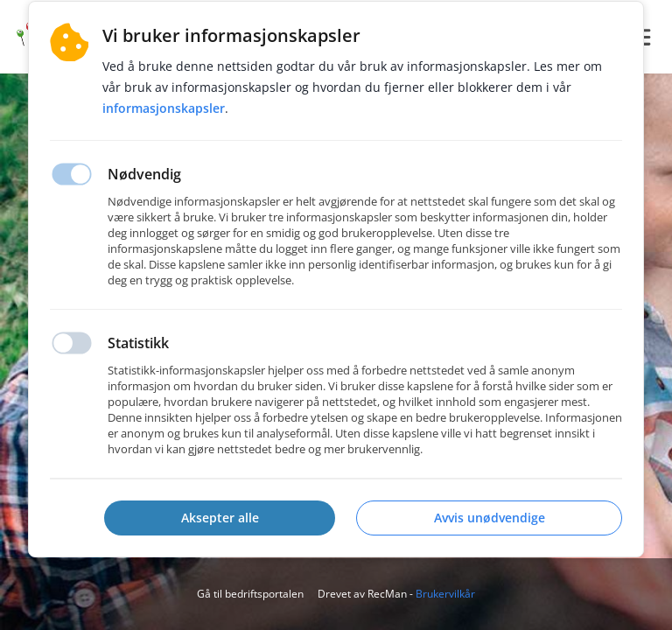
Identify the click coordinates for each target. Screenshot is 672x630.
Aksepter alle (220, 518)
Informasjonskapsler (164, 108)
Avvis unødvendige (490, 518)
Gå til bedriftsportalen (250, 594)
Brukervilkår (445, 594)
